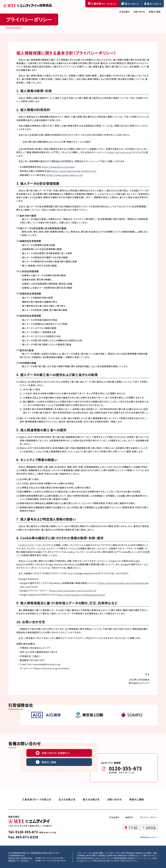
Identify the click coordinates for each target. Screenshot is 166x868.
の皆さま (102, 3)
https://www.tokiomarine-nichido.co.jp (74, 171)
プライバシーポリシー (149, 817)
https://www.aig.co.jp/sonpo (58, 167)
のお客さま (130, 3)
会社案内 (125, 12)
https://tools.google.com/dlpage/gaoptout (81, 595)
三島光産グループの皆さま (37, 799)
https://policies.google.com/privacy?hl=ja (73, 591)
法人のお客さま (67, 799)
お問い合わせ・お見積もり (53, 753)
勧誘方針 (130, 817)
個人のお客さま (91, 799)
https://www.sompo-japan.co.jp (64, 175)
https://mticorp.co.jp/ (120, 152)
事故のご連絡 (155, 12)
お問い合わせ (139, 12)
